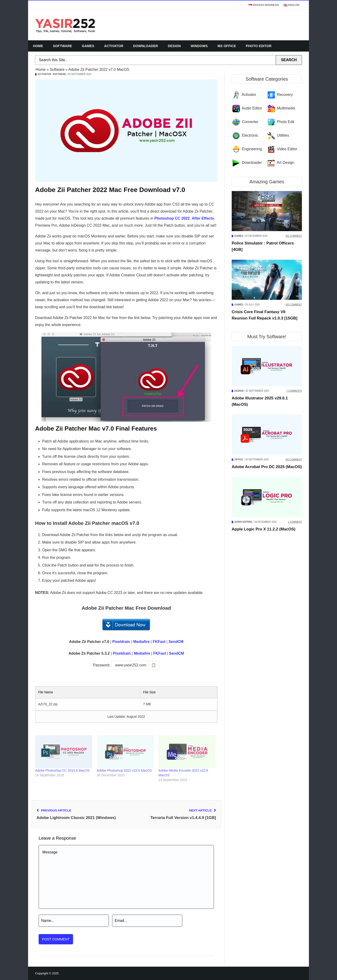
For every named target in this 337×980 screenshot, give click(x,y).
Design (174, 46)
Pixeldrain (121, 642)
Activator (114, 46)
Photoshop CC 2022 (172, 218)
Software (62, 46)
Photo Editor (259, 46)
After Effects (203, 218)
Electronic (250, 135)
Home (38, 46)
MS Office (227, 46)
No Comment (294, 236)
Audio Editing (243, 522)
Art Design (286, 163)
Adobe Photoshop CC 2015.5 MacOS (62, 770)
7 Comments (294, 391)
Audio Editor (252, 108)
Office (239, 460)
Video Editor (287, 149)
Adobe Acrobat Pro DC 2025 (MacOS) (267, 467)
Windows (199, 46)
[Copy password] (136, 665)
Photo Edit (286, 122)
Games (88, 46)
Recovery (285, 95)
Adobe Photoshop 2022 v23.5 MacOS (124, 770)
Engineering (252, 149)
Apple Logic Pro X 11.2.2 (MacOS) (264, 529)
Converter (250, 122)
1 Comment (295, 522)
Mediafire (141, 642)
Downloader (146, 46)
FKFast (159, 642)
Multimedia (286, 108)
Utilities (283, 135)
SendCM (176, 642)
